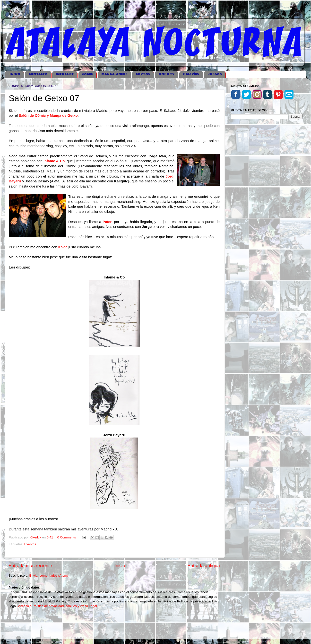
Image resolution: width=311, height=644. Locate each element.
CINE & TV (166, 75)
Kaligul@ (122, 181)
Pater (107, 222)
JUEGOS (215, 75)
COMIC (87, 75)
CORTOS (143, 75)
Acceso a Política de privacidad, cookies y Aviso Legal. (58, 606)
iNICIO (15, 75)
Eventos (30, 544)
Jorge (147, 227)
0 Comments (67, 537)
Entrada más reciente (30, 566)
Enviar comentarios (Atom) (49, 576)
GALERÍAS (191, 75)
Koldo (63, 247)
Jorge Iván (157, 156)
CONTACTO (38, 75)
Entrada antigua (204, 566)
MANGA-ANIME (114, 75)
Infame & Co (54, 161)
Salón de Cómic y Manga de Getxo (48, 116)
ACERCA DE (65, 75)
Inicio (120, 566)
